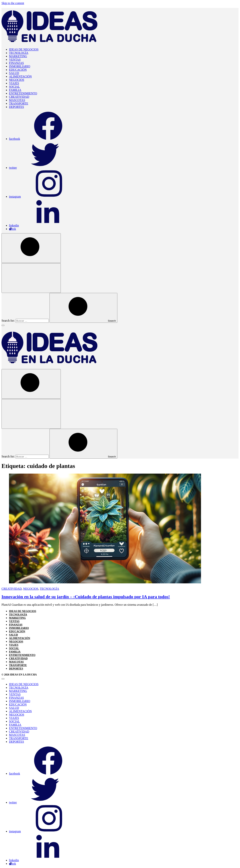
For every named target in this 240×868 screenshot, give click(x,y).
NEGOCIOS (17, 80)
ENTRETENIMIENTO (23, 93)
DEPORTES (16, 107)
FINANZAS (16, 63)
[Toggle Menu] (3, 325)
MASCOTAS (17, 100)
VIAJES (14, 83)
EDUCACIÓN (18, 70)
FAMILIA (15, 90)
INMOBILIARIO (20, 66)
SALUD (14, 73)
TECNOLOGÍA (19, 53)
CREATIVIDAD (19, 97)
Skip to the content (13, 3)
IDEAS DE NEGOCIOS (24, 49)
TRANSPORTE (19, 103)
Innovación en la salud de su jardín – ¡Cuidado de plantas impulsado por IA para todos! (86, 597)
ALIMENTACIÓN (20, 76)
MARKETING (18, 56)
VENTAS (15, 60)
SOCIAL (14, 87)
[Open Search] (31, 248)
